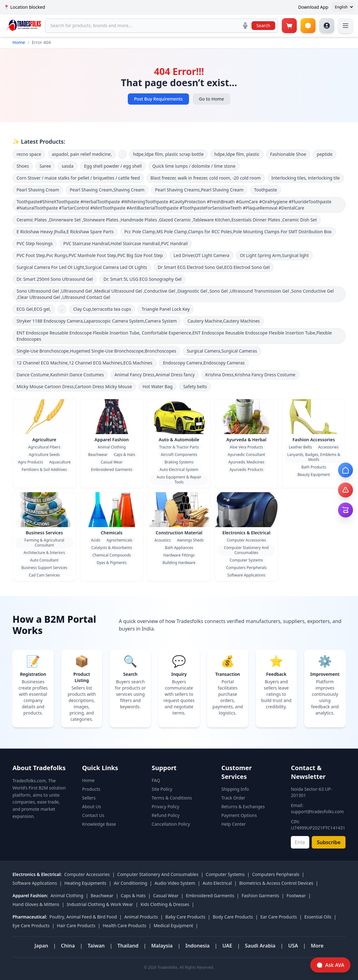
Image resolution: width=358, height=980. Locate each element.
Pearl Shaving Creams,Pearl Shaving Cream (199, 190)
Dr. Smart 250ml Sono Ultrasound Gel (55, 279)
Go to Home (211, 99)
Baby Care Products (185, 917)
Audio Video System (175, 883)
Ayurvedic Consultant (246, 455)
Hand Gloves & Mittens (36, 904)
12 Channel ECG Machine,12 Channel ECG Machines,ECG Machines (85, 363)
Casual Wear (112, 462)
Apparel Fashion (112, 440)
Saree (45, 166)
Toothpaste (266, 190)
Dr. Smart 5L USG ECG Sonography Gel (142, 279)
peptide (325, 154)
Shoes (23, 166)
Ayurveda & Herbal (246, 440)
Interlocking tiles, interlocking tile (306, 178)
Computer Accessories (246, 540)
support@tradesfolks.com (317, 812)
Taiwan (96, 946)
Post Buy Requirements (158, 99)
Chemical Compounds (112, 555)
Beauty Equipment (314, 475)
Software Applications (246, 575)
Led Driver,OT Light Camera (201, 255)
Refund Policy (166, 815)
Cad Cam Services (44, 575)
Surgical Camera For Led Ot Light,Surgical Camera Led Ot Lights (82, 267)
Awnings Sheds (190, 540)
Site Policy (162, 789)
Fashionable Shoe (288, 154)
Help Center (233, 824)
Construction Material (179, 533)
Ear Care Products (279, 917)
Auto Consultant (44, 560)
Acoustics (163, 540)
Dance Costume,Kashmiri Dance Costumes (60, 375)
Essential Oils (318, 917)
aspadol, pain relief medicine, (82, 154)
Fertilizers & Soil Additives (44, 470)
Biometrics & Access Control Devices (276, 883)
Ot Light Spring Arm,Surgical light (274, 255)
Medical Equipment (174, 926)
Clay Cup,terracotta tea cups (102, 309)
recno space (29, 154)
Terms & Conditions (172, 798)
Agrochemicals (119, 540)
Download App (313, 7)
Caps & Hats (124, 455)
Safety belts (195, 386)
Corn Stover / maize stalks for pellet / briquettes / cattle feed (78, 178)
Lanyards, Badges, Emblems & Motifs (314, 457)
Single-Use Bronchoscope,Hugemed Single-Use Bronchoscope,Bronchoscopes (96, 351)
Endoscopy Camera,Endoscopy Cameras (204, 363)
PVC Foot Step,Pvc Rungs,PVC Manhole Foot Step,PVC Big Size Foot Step (90, 255)
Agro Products (30, 462)
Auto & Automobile (179, 440)
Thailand (128, 946)
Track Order (233, 798)
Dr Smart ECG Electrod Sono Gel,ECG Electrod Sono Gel (214, 267)
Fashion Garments (260, 896)
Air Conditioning (130, 883)
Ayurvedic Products (246, 470)
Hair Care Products (76, 926)
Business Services (44, 533)
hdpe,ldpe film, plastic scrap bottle (168, 154)
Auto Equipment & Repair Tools (179, 480)
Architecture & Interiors (44, 553)
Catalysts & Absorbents (112, 548)
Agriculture (44, 440)
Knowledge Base (99, 824)
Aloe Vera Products (246, 447)
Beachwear (98, 455)
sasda (67, 166)
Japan (41, 946)
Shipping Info (235, 789)
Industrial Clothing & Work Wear (100, 904)
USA (293, 946)
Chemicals (112, 533)
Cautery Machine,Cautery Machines (224, 321)
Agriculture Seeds (44, 455)
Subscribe (329, 842)
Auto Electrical (217, 883)
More (317, 946)
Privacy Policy (166, 807)
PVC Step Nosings (35, 243)
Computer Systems (246, 560)
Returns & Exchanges (243, 807)
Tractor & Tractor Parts (179, 447)
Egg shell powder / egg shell (113, 166)
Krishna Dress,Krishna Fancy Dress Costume (250, 375)
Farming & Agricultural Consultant (44, 543)
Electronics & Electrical (246, 533)
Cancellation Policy (171, 824)
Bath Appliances (179, 548)
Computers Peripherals (246, 568)
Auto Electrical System (179, 470)
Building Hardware (179, 563)
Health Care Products (124, 926)
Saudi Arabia (260, 946)
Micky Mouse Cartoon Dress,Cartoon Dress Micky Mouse (74, 386)
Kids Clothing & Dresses (165, 904)
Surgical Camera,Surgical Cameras (222, 351)
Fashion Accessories (314, 440)
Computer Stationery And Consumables (246, 550)
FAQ (156, 780)
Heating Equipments (85, 883)
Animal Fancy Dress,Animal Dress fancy (154, 375)
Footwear (296, 896)
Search (263, 25)
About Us (92, 807)
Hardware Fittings (179, 555)
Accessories (328, 447)
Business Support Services (44, 568)
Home (19, 42)
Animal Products (141, 917)
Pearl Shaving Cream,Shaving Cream (107, 190)
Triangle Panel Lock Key (166, 309)
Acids (96, 540)
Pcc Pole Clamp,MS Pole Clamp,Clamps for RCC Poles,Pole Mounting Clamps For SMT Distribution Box (228, 232)
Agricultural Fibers (44, 447)
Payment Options (239, 815)
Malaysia (162, 946)
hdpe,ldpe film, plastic (237, 154)
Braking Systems (179, 462)
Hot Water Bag (157, 386)
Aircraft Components (179, 455)
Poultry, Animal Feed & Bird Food (83, 917)
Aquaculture (60, 462)
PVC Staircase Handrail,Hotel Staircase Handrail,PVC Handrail (126, 243)
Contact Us (93, 815)
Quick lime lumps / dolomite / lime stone (194, 166)
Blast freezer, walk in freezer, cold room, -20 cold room (206, 178)
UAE (227, 946)
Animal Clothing (112, 447)
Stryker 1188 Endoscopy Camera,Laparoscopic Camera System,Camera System (97, 321)
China (68, 946)
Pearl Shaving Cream (38, 190)
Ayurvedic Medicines (246, 462)
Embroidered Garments (112, 470)
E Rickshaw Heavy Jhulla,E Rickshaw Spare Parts (65, 232)
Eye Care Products (31, 926)
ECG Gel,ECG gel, (34, 309)
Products (91, 789)
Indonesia (197, 946)
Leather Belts (300, 447)
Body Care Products (233, 917)
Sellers (89, 798)
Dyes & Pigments (112, 563)
